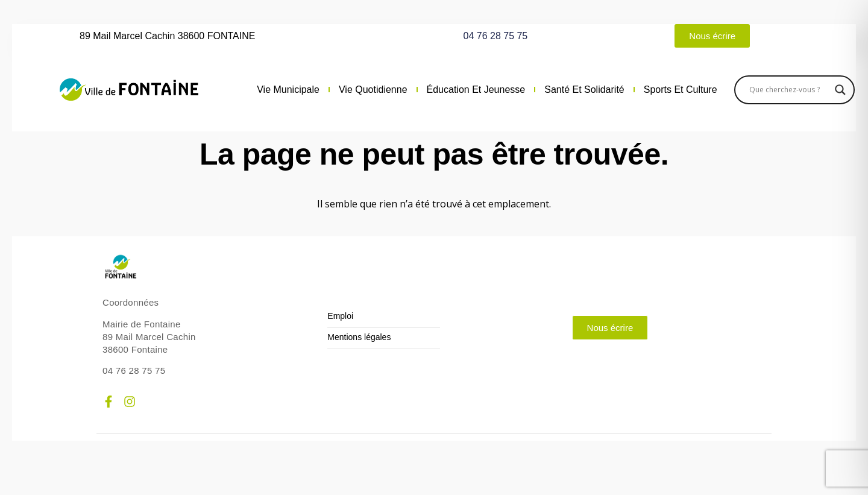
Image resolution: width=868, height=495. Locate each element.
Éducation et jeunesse (476, 90)
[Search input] (789, 90)
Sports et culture (681, 90)
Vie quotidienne (373, 90)
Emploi (340, 316)
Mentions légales (359, 337)
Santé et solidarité (584, 90)
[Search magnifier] (840, 90)
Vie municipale (288, 90)
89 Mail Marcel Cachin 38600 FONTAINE (167, 36)
